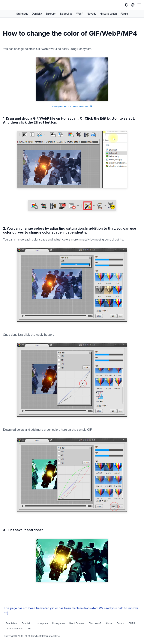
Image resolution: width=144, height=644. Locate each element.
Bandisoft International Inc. (46, 636)
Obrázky (37, 14)
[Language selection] (133, 5)
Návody (92, 14)
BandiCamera (77, 623)
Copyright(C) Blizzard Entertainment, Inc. (72, 107)
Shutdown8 (95, 623)
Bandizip (27, 623)
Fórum (124, 14)
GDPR (132, 623)
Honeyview (59, 623)
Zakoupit (51, 14)
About (109, 623)
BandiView (11, 623)
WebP (80, 14)
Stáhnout (22, 14)
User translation (14, 629)
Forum (120, 623)
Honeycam (42, 623)
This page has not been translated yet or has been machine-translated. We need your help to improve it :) (71, 611)
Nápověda (66, 14)
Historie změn (108, 14)
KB (29, 629)
